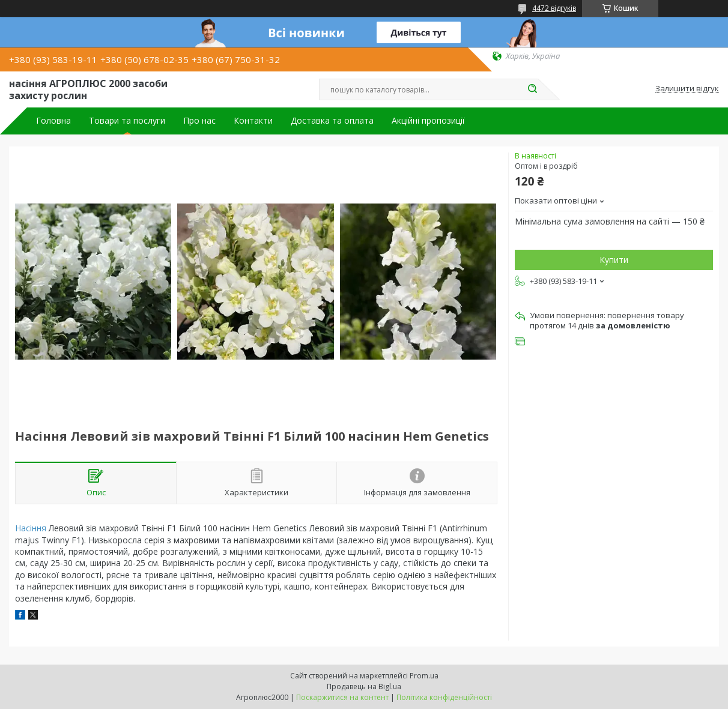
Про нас (199, 121)
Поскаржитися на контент (342, 697)
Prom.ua (424, 676)
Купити (614, 260)
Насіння (31, 528)
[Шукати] (532, 89)
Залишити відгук (687, 89)
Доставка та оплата (332, 121)
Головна (53, 121)
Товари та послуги (127, 121)
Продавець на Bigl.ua (364, 686)
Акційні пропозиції (428, 121)
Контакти (253, 121)
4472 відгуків (554, 8)
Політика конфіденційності (444, 697)
